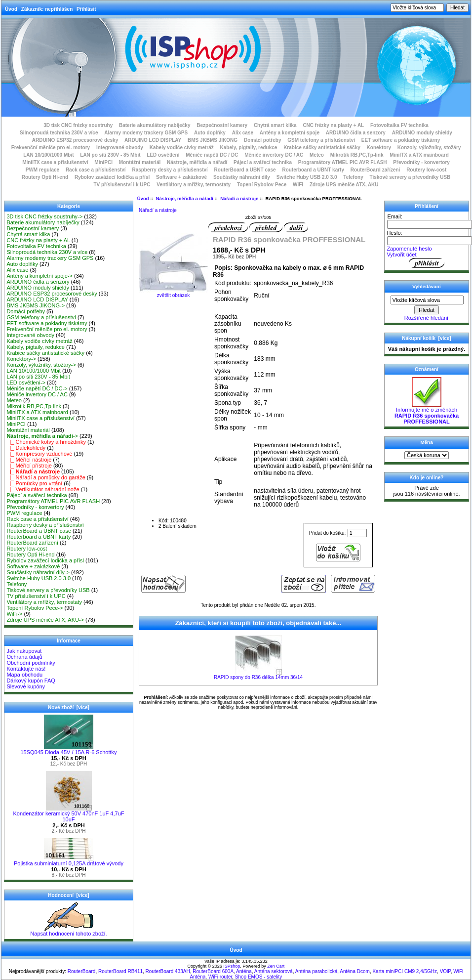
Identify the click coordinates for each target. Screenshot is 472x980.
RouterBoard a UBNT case (245, 170)
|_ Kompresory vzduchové (39, 454)
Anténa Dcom (355, 971)
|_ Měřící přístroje (29, 466)
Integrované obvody (120, 148)
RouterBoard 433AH (168, 971)
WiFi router (220, 977)
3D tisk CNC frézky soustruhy (78, 125)
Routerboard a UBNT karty (313, 170)
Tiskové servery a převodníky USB (410, 177)
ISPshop (232, 966)
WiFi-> (14, 614)
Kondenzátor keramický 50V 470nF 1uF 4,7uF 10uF (68, 814)
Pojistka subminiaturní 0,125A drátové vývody (69, 861)
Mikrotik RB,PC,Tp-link (357, 155)
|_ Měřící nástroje (29, 460)
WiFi (298, 185)
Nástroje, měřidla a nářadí (185, 198)
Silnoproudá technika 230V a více (59, 133)
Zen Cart (276, 966)
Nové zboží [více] (69, 707)
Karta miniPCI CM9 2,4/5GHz (405, 971)
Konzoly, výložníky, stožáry (429, 148)
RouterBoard (82, 971)
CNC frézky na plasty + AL (333, 125)
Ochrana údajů (24, 657)
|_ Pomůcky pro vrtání (34, 483)
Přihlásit (86, 9)
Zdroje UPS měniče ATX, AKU (344, 185)
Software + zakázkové (181, 177)
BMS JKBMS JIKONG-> (36, 305)
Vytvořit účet (401, 255)
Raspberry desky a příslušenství (170, 170)
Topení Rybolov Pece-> (35, 608)
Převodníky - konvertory (421, 162)
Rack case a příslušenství (96, 170)
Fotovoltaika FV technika (399, 125)
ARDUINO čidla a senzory (356, 133)
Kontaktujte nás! (26, 669)
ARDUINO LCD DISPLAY (153, 140)
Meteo (317, 155)
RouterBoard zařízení (375, 170)
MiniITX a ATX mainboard (419, 155)
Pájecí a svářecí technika (263, 162)
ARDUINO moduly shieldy (422, 133)
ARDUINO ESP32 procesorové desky (75, 140)
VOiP (445, 971)
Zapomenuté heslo (409, 249)
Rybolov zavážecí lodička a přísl (112, 177)
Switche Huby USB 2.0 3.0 (307, 177)
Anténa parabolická (316, 971)
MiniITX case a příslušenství (55, 162)
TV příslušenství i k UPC (122, 185)
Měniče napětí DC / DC (212, 155)
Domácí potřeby (263, 140)
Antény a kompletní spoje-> (39, 276)
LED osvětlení (163, 155)
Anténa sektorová (274, 971)
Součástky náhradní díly (242, 177)
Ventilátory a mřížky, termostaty (194, 185)
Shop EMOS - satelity (259, 977)
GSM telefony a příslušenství (321, 140)
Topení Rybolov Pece (262, 185)
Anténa (244, 971)
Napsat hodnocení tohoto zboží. (68, 931)
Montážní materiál (140, 162)
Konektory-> (21, 359)
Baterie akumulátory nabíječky (155, 125)
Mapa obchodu (24, 675)
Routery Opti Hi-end (45, 177)
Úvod (11, 9)
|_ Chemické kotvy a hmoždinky (46, 442)
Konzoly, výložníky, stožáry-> (41, 365)
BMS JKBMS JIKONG (213, 140)
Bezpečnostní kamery (222, 125)
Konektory (379, 148)
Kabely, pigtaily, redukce (249, 148)
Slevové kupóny (26, 686)
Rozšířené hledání (426, 318)
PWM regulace (42, 170)
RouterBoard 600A (213, 971)
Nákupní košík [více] (426, 338)
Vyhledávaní (426, 286)
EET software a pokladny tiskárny (401, 140)
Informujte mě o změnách (427, 413)
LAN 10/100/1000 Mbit (48, 155)
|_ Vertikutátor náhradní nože (43, 489)
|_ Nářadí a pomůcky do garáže (46, 477)
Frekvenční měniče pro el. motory (51, 148)
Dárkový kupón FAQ (31, 681)
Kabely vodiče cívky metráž (182, 148)
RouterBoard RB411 (120, 971)
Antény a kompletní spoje (290, 133)
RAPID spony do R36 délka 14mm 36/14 (258, 677)
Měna (426, 442)
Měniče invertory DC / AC (274, 155)
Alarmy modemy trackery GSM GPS (146, 133)
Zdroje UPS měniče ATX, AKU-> (45, 620)
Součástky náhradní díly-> (38, 572)
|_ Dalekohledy (26, 448)
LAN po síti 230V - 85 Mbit (110, 155)
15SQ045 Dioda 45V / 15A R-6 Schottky (68, 750)
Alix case (243, 133)
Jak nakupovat (24, 651)
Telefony (353, 177)
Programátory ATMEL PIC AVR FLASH (343, 162)
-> (42, 436)
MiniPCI (103, 162)
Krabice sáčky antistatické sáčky (322, 148)
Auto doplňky (210, 133)
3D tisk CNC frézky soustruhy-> (44, 216)
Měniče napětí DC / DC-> (37, 388)
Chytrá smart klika (275, 125)
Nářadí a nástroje (239, 198)
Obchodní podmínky (31, 663)
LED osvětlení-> (26, 383)
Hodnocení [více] (68, 895)
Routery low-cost (426, 170)
